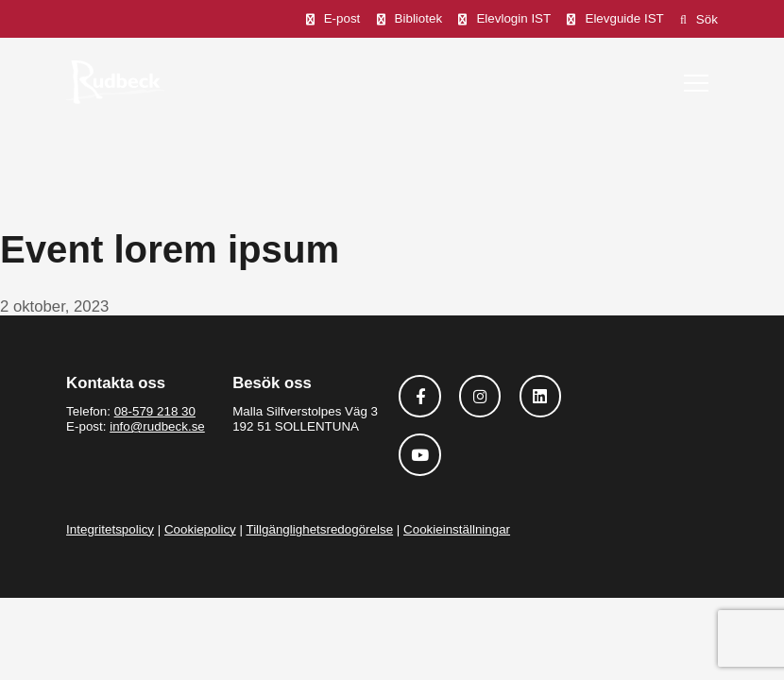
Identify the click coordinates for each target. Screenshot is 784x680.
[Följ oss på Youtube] (420, 455)
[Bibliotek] (410, 19)
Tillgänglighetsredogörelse (319, 529)
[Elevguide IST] (615, 19)
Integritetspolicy (110, 529)
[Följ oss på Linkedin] (541, 396)
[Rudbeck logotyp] (115, 82)
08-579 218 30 (155, 411)
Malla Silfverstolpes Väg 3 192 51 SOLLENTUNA (305, 419)
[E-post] (333, 19)
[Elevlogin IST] (504, 19)
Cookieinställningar (457, 529)
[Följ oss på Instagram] (480, 396)
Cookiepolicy (200, 529)
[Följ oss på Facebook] (420, 396)
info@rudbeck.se (157, 426)
